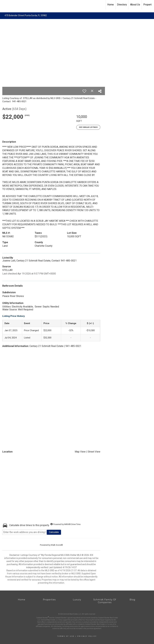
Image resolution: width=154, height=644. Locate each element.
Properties (49, 600)
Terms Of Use (66, 636)
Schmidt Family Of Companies (105, 601)
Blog (132, 600)
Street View (94, 452)
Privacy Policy (87, 636)
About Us (135, 5)
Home (111, 5)
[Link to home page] (4, 5)
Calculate (54, 532)
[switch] (84, 91)
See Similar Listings (88, 127)
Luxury (77, 600)
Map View (80, 452)
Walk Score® (57, 545)
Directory (122, 5)
